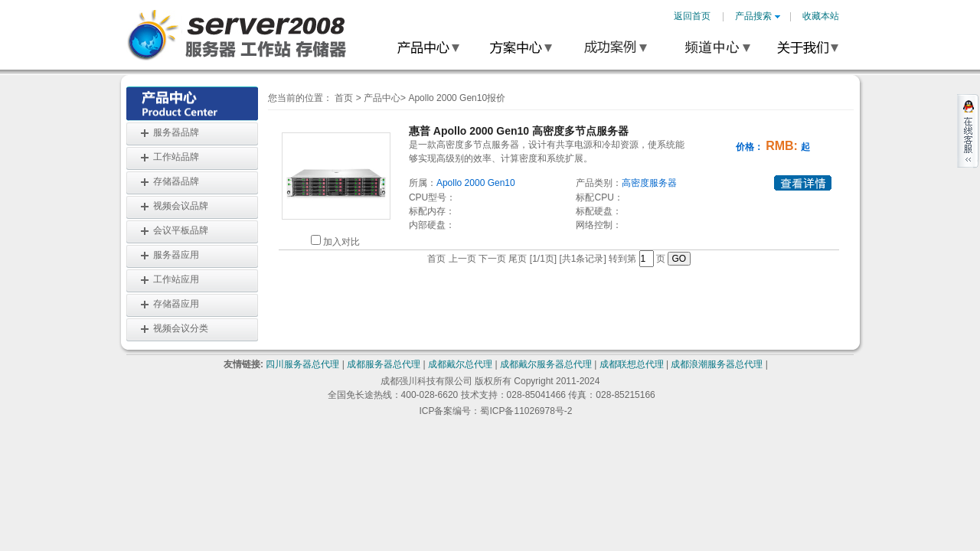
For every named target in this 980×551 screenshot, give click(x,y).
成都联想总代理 (632, 364)
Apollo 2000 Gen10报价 (457, 98)
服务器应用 (176, 255)
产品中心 (382, 98)
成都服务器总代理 (384, 364)
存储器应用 (176, 304)
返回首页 (692, 16)
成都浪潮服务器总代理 (717, 364)
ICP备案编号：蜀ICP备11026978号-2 (495, 411)
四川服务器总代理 (302, 364)
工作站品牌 (176, 157)
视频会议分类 (181, 328)
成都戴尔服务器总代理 (546, 364)
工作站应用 (176, 279)
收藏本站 (821, 16)
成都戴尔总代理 (460, 364)
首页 (344, 98)
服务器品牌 (176, 132)
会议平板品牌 (181, 230)
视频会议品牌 (181, 206)
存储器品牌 (176, 181)
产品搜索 (758, 16)
